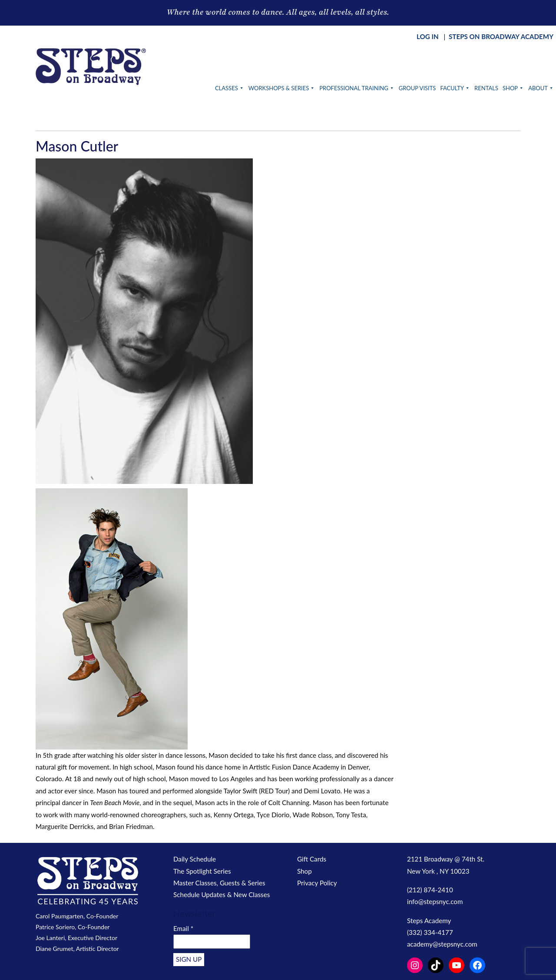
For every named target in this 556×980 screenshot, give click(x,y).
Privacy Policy (317, 883)
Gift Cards (312, 859)
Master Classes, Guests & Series (219, 883)
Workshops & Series (282, 88)
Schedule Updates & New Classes (222, 894)
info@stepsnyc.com (435, 901)
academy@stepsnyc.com (442, 944)
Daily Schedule (195, 859)
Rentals (486, 88)
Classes (230, 88)
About (541, 88)
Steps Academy (429, 921)
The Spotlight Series (202, 871)
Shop (513, 88)
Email (183, 928)
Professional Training (357, 88)
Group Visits (417, 88)
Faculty (455, 88)
